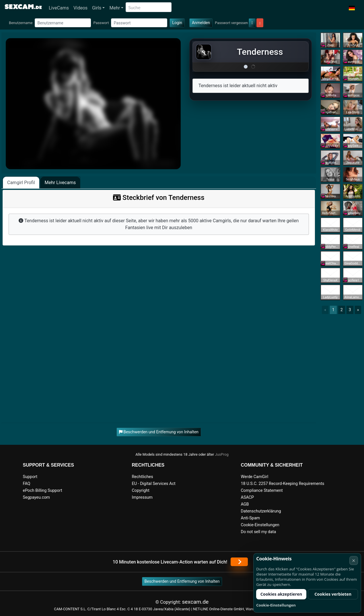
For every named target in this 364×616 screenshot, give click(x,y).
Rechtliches (143, 477)
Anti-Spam (251, 518)
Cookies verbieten (333, 594)
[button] (352, 8)
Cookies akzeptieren (281, 594)
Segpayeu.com (37, 497)
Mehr (115, 8)
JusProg (222, 454)
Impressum (142, 497)
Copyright (141, 491)
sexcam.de (195, 602)
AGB (245, 504)
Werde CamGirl (255, 477)
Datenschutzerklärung (261, 511)
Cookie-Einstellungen (260, 525)
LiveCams (59, 8)
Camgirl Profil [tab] (21, 183)
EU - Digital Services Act (154, 484)
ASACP (248, 497)
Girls (97, 8)
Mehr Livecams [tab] (60, 183)
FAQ (27, 484)
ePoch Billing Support (43, 491)
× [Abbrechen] (354, 561)
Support (30, 477)
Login (177, 23)
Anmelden (201, 23)
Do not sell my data (259, 532)
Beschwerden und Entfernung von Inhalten (182, 581)
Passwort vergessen (231, 23)
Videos (80, 8)
